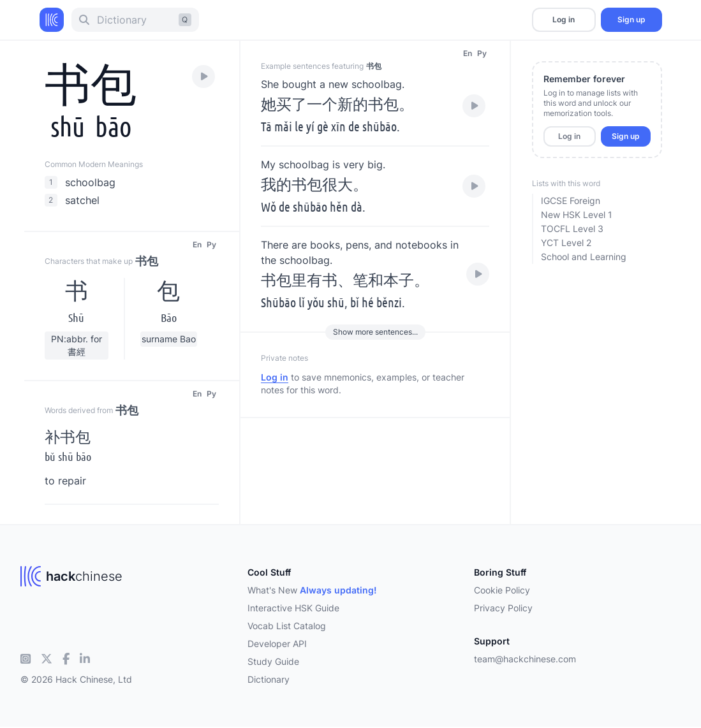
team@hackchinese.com (525, 659)
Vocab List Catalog (287, 626)
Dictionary (269, 679)
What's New (312, 590)
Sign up (631, 19)
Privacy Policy (503, 608)
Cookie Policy (502, 590)
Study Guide (273, 661)
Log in (564, 19)
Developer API (277, 644)
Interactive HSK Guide (293, 608)
